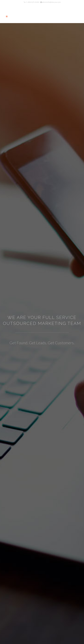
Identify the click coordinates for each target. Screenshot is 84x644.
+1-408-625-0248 (31, 2)
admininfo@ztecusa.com (50, 2)
